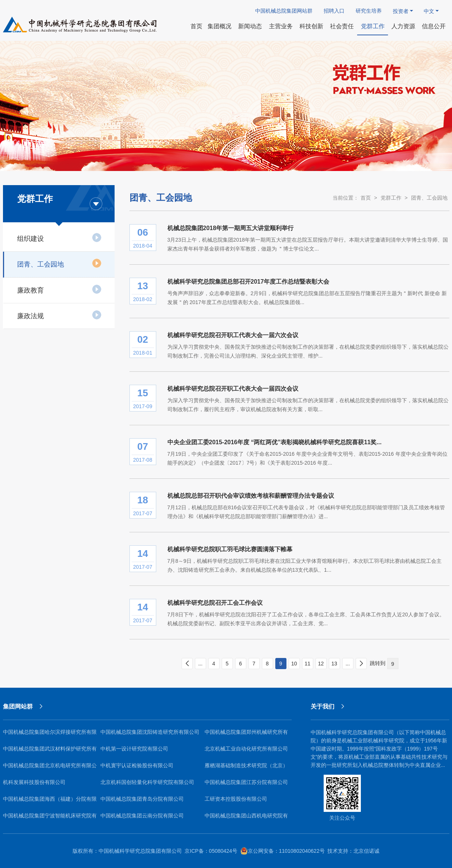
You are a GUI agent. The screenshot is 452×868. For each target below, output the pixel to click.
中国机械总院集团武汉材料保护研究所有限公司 (50, 751)
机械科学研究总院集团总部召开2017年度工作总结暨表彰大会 (249, 282)
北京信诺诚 (366, 851)
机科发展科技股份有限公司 (34, 782)
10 (294, 664)
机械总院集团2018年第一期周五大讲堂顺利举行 (231, 228)
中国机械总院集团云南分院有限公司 (142, 816)
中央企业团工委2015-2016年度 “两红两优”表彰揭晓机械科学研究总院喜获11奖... (275, 442)
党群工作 (391, 198)
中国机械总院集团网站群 (284, 11)
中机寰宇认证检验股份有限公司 (137, 765)
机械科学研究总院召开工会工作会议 (215, 603)
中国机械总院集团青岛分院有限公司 (142, 799)
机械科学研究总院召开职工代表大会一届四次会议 (233, 389)
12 (321, 664)
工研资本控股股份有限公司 (236, 799)
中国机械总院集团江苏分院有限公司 (246, 782)
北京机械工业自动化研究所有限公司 (246, 749)
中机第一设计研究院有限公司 (134, 749)
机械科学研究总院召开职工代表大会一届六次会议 (233, 335)
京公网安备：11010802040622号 (283, 851)
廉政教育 (59, 289)
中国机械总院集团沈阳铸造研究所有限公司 (150, 732)
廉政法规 (59, 315)
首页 (366, 198)
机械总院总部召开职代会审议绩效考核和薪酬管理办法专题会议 (251, 496)
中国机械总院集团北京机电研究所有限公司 (50, 768)
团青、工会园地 (59, 263)
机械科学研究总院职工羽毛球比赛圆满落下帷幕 (230, 549)
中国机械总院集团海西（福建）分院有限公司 (50, 802)
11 (308, 664)
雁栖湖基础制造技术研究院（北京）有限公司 (246, 768)
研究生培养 (369, 11)
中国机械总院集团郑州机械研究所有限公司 (246, 735)
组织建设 (59, 238)
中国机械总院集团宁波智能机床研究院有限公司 (50, 818)
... (201, 664)
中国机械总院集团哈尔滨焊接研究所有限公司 (50, 735)
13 (334, 664)
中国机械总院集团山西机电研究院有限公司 (246, 818)
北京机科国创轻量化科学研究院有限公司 (147, 782)
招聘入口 (334, 11)
